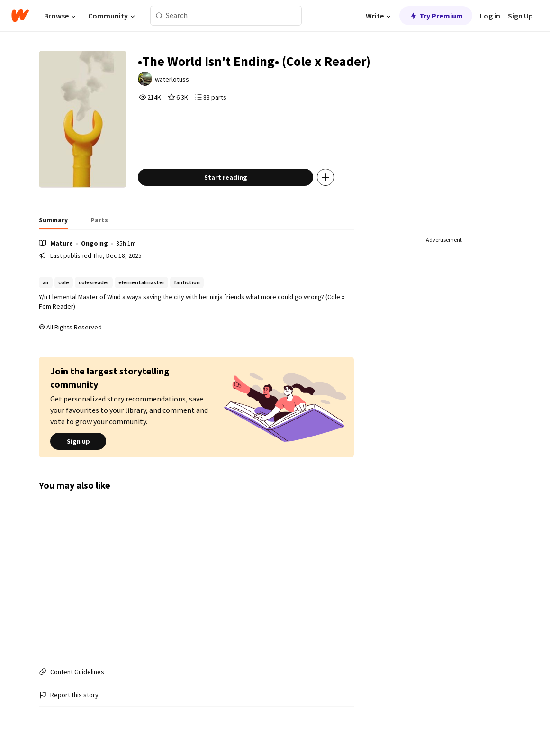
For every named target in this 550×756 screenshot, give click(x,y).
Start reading (226, 177)
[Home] (20, 16)
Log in (490, 16)
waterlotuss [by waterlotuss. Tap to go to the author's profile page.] (172, 79)
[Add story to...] (325, 177)
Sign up (78, 441)
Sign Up (520, 16)
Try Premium (436, 16)
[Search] (159, 16)
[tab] (53, 223)
